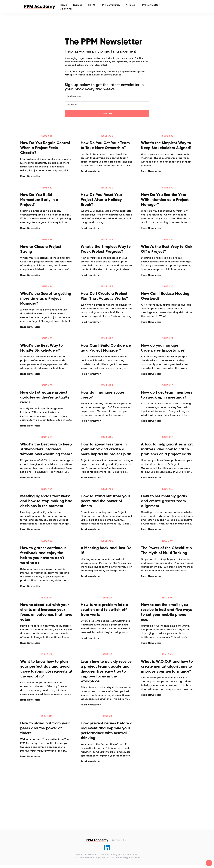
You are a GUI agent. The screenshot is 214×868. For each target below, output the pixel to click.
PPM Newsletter (150, 5)
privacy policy (117, 855)
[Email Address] (107, 96)
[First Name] (107, 105)
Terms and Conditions (99, 855)
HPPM (92, 5)
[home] (40, 7)
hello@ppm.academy (130, 858)
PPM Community (110, 5)
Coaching (66, 9)
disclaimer (133, 855)
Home (63, 5)
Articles (130, 5)
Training (78, 5)
